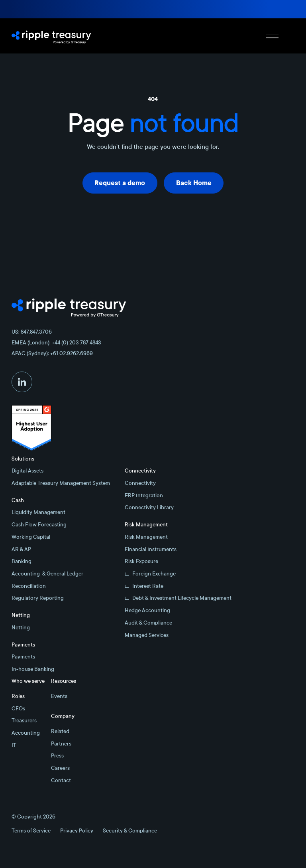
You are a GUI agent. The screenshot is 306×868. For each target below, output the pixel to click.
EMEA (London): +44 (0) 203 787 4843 (56, 343)
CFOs (18, 709)
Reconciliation (29, 586)
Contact (61, 780)
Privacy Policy (77, 831)
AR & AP (21, 549)
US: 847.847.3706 (32, 332)
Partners (61, 744)
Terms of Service (31, 831)
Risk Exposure (141, 561)
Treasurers (24, 721)
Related (60, 731)
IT (14, 745)
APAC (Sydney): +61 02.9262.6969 (52, 353)
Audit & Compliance (148, 623)
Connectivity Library (149, 507)
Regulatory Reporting (38, 598)
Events (59, 696)
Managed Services (147, 635)
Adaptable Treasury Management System (61, 483)
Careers (60, 768)
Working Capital (31, 537)
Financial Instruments (151, 549)
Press (57, 756)
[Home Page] (51, 36)
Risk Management (146, 537)
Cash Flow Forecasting (39, 525)
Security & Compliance (130, 831)
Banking (22, 561)
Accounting (26, 733)
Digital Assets (27, 471)
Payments (23, 657)
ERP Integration (144, 495)
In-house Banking (33, 669)
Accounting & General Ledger (47, 574)
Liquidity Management (38, 512)
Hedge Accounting (147, 610)
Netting (21, 628)
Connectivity (140, 483)
